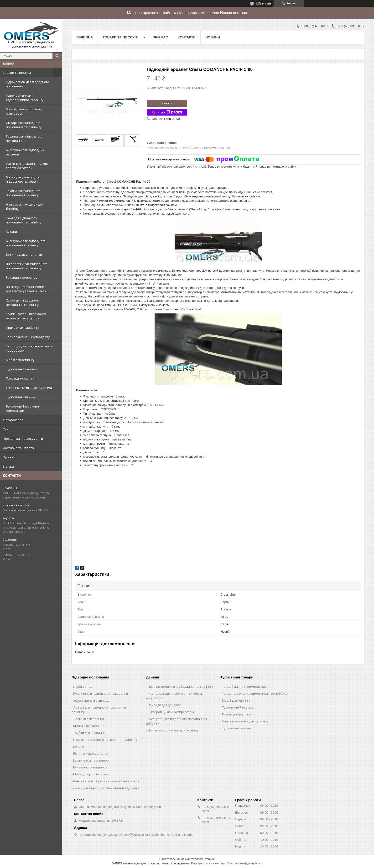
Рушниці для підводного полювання (24, 138)
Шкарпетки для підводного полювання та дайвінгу (27, 266)
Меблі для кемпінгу (20, 360)
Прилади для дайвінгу (23, 328)
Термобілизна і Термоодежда (28, 337)
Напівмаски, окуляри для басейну (25, 206)
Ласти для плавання (88, 719)
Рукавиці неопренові (22, 277)
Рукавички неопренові (91, 767)
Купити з (167, 112)
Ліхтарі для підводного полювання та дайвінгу (24, 125)
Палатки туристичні (21, 378)
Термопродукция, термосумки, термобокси (29, 348)
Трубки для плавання (89, 733)
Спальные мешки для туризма (29, 388)
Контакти (187, 37)
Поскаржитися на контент (208, 863)
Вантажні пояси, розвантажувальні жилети (106, 781)
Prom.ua (209, 859)
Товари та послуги (17, 73)
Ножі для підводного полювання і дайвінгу (105, 740)
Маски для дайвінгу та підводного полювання (24, 179)
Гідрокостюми (84, 687)
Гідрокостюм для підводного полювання (28, 84)
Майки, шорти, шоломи (91, 774)
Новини (213, 37)
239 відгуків (264, 3)
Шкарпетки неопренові (91, 760)
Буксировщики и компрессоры (171, 712)
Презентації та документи (23, 439)
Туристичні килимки (21, 397)
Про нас (9, 457)
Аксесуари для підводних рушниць (25, 152)
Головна (85, 37)
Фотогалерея (13, 420)
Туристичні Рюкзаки (21, 369)
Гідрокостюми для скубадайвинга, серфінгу (25, 98)
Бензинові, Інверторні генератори (23, 408)
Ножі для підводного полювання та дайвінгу (24, 220)
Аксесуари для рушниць (91, 700)
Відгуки (8, 466)
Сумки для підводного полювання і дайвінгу (23, 302)
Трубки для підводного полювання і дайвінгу (23, 193)
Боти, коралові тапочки (24, 254)
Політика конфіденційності (245, 863)
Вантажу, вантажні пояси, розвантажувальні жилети (26, 289)
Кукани (11, 232)
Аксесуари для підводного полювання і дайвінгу (26, 243)
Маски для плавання (89, 726)
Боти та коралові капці (91, 753)
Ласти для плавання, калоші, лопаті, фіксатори (28, 166)
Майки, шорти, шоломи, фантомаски (24, 111)
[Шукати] (57, 56)
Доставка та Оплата (18, 448)
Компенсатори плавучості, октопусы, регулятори (26, 316)
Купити (167, 103)
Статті (8, 429)
